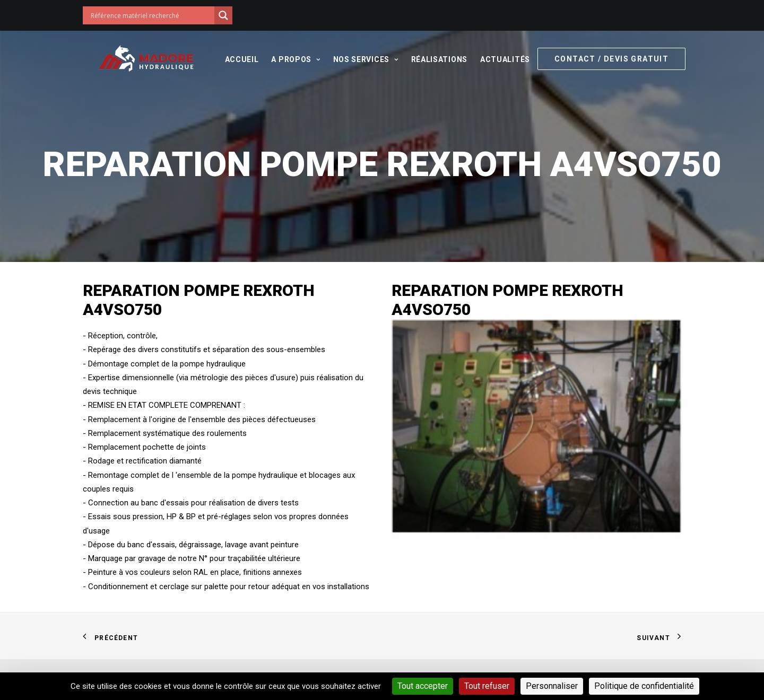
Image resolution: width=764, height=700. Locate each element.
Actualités (501, 59)
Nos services (361, 59)
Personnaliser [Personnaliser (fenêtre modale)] (552, 686)
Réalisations (435, 59)
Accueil (237, 59)
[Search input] (151, 15)
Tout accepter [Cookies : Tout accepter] (423, 686)
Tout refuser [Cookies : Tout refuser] (487, 686)
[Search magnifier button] (223, 15)
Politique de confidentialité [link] (644, 686)
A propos (291, 59)
